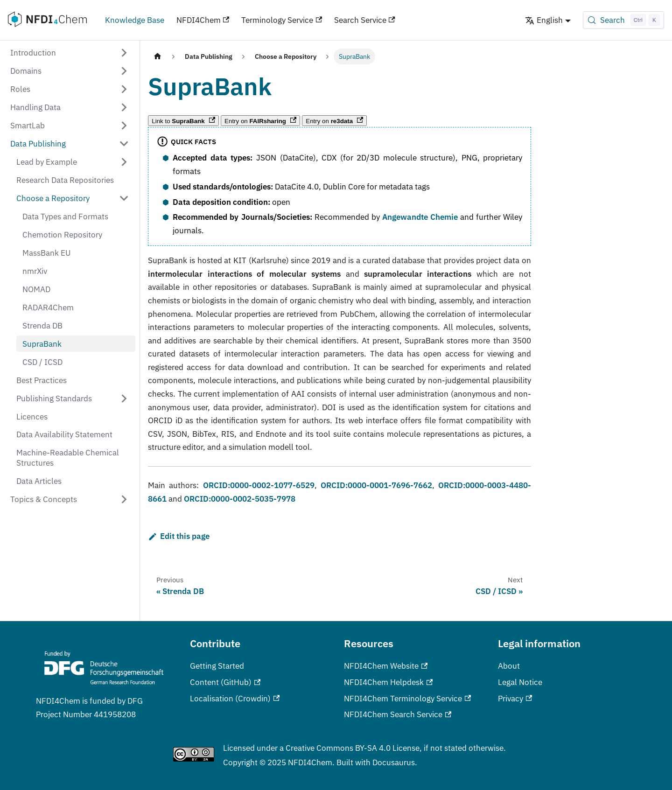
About (509, 666)
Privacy (515, 698)
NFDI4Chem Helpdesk (388, 682)
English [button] (544, 20)
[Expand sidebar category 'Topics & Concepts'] (124, 500)
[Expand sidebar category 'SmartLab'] (124, 125)
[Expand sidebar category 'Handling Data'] (124, 107)
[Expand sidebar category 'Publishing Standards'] (124, 398)
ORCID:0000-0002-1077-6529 (259, 485)
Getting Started (217, 666)
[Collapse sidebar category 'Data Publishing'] (124, 143)
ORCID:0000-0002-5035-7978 (240, 499)
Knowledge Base (135, 20)
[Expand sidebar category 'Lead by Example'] (124, 162)
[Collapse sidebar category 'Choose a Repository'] (124, 198)
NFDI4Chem (203, 20)
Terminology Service (282, 20)
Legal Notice (520, 682)
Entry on (260, 121)
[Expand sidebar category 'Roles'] (124, 89)
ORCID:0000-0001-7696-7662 (376, 485)
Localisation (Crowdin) (235, 698)
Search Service (365, 20)
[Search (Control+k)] (623, 20)
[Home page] (157, 56)
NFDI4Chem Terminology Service (407, 698)
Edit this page (178, 536)
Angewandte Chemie (420, 217)
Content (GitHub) (225, 682)
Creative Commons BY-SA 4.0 (338, 748)
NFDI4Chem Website (386, 666)
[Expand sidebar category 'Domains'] (124, 71)
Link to (183, 121)
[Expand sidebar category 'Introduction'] (124, 52)
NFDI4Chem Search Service (398, 714)
